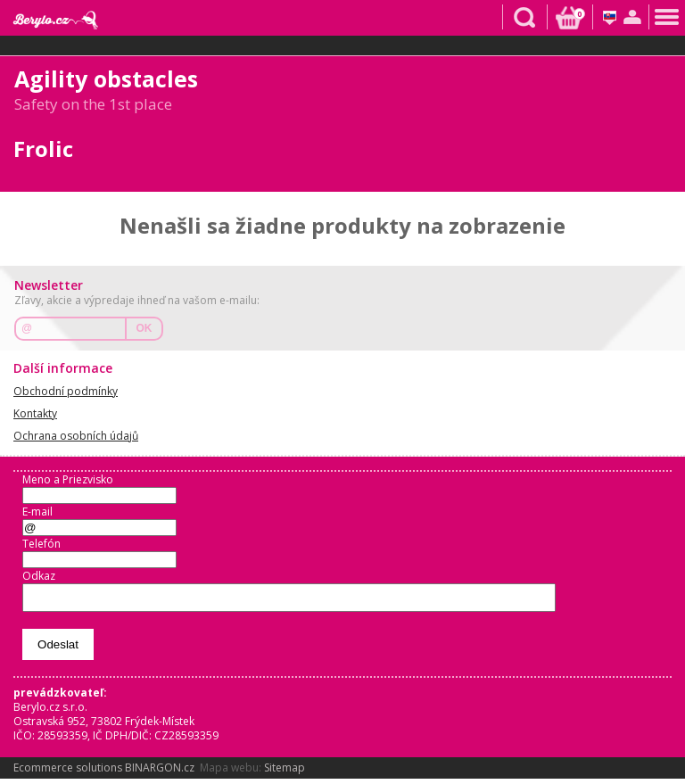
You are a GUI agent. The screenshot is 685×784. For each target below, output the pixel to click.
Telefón (41, 544)
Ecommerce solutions (68, 773)
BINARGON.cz (160, 773)
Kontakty (35, 413)
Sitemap (285, 773)
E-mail (37, 512)
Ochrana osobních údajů (76, 436)
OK (144, 328)
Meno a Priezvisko (68, 479)
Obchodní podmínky (66, 391)
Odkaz (39, 576)
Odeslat (58, 650)
